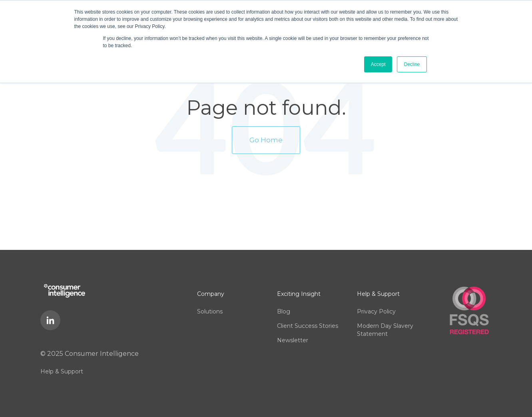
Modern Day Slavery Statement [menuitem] (385, 330)
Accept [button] (378, 64)
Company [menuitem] (211, 294)
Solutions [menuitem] (210, 311)
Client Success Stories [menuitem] (308, 326)
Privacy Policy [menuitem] (376, 311)
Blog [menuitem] (284, 311)
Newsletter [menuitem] (293, 340)
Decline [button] (412, 64)
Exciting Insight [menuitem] (299, 294)
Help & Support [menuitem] (62, 371)
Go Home (266, 140)
